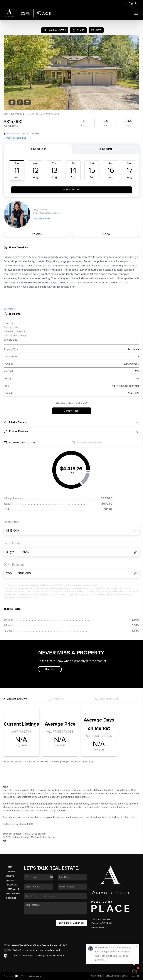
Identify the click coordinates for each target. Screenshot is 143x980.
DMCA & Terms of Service (117, 976)
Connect (11, 898)
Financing (12, 885)
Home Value (13, 889)
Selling (10, 880)
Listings (10, 872)
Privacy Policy (96, 976)
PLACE (64, 945)
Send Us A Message (71, 923)
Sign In (131, 3)
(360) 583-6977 (99, 927)
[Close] (136, 947)
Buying (10, 876)
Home (9, 867)
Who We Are (13, 894)
